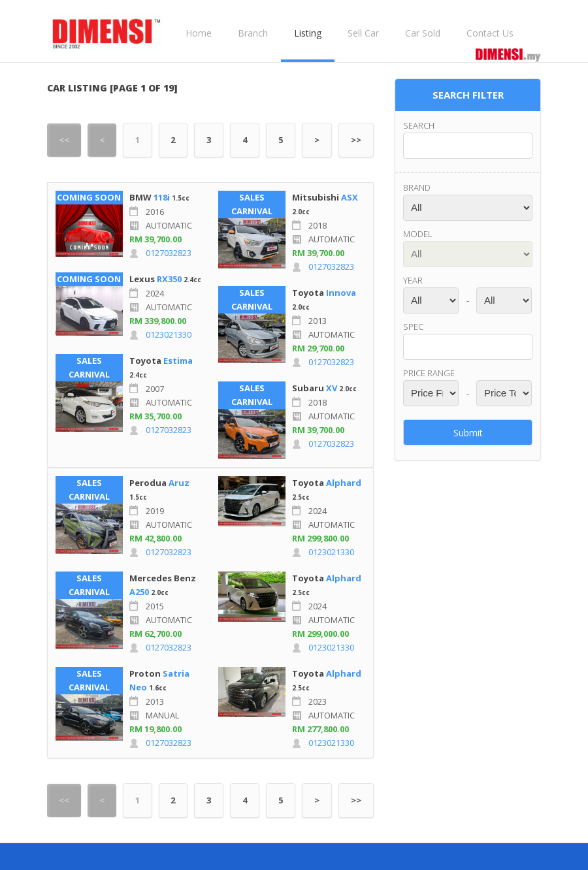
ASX (350, 197)
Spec (413, 327)
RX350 (169, 279)
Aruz (179, 483)
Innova (341, 293)
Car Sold (423, 33)
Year (413, 280)
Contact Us (490, 33)
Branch (253, 33)
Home (199, 33)
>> (356, 140)
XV (332, 388)
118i (162, 197)
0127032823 (169, 253)
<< (64, 140)
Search (419, 125)
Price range (429, 373)
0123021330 (169, 334)
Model (418, 234)
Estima (178, 361)
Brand (417, 187)
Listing (308, 33)
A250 (139, 592)
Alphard (344, 483)
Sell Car (363, 33)
